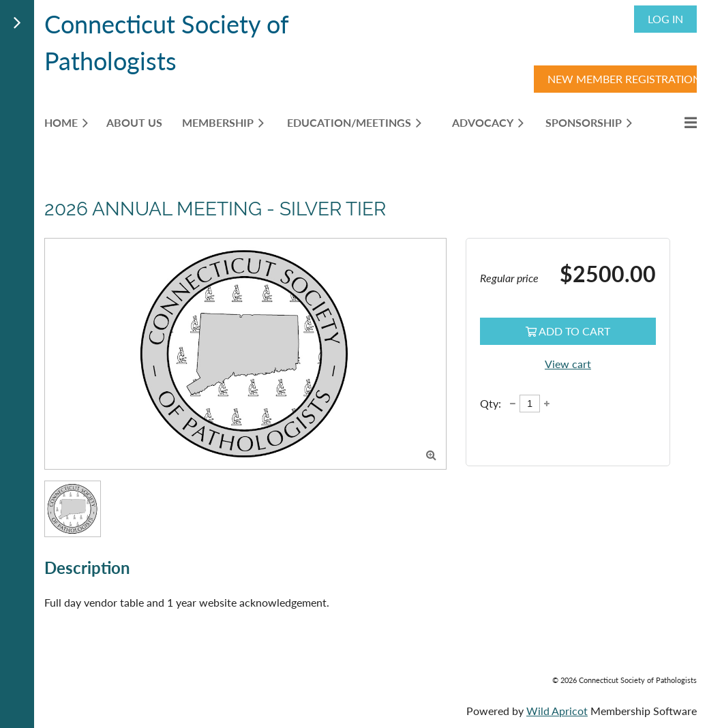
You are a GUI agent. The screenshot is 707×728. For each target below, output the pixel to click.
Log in (665, 19)
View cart (568, 364)
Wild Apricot (557, 711)
